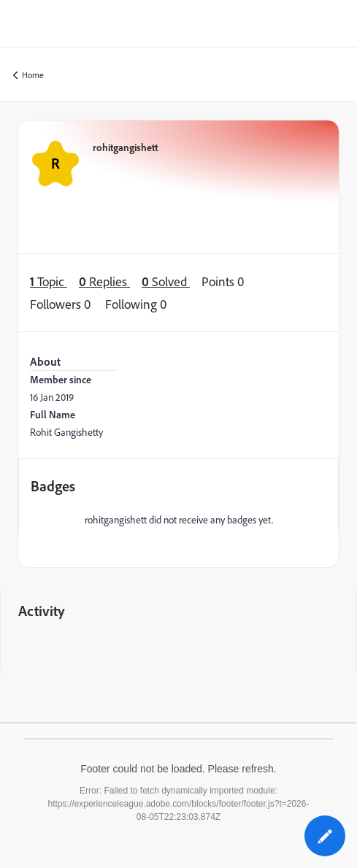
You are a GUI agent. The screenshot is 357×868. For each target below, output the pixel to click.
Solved (166, 281)
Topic (49, 281)
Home (28, 76)
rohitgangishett (126, 147)
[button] (325, 836)
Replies (104, 281)
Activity (42, 611)
